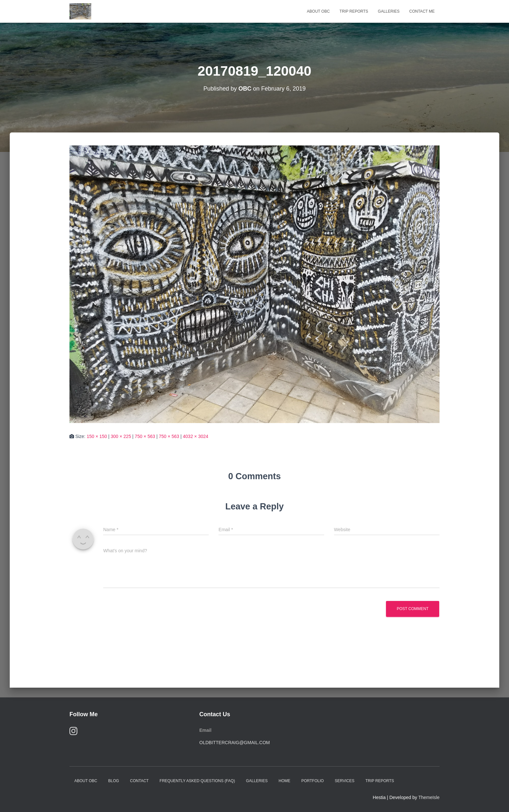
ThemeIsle (429, 797)
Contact (139, 781)
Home (284, 781)
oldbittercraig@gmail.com (235, 743)
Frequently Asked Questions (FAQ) (197, 781)
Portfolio (312, 781)
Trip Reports (354, 11)
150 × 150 (97, 436)
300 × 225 (121, 436)
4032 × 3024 (195, 436)
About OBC (318, 11)
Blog (113, 781)
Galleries (389, 11)
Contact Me (422, 11)
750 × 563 (145, 436)
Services (344, 781)
